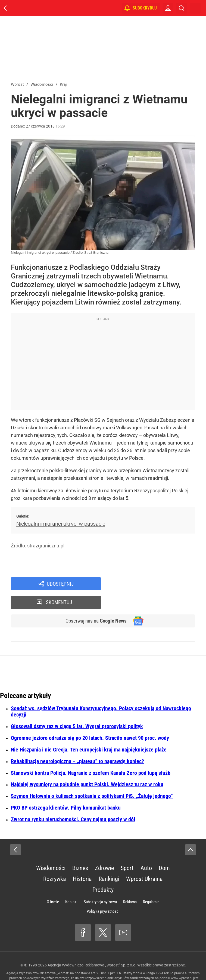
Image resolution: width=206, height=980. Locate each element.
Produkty (103, 872)
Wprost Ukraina (144, 861)
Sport (127, 850)
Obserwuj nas (94, 603)
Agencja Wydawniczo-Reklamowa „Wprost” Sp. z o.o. (92, 947)
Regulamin (151, 884)
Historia (82, 861)
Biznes (80, 850)
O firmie (53, 884)
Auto (146, 850)
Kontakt (71, 884)
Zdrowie (104, 850)
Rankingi (109, 861)
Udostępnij (60, 584)
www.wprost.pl (182, 960)
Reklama (130, 884)
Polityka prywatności (103, 894)
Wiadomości (51, 850)
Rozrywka (55, 861)
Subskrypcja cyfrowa (100, 884)
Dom (164, 850)
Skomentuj (155, 584)
